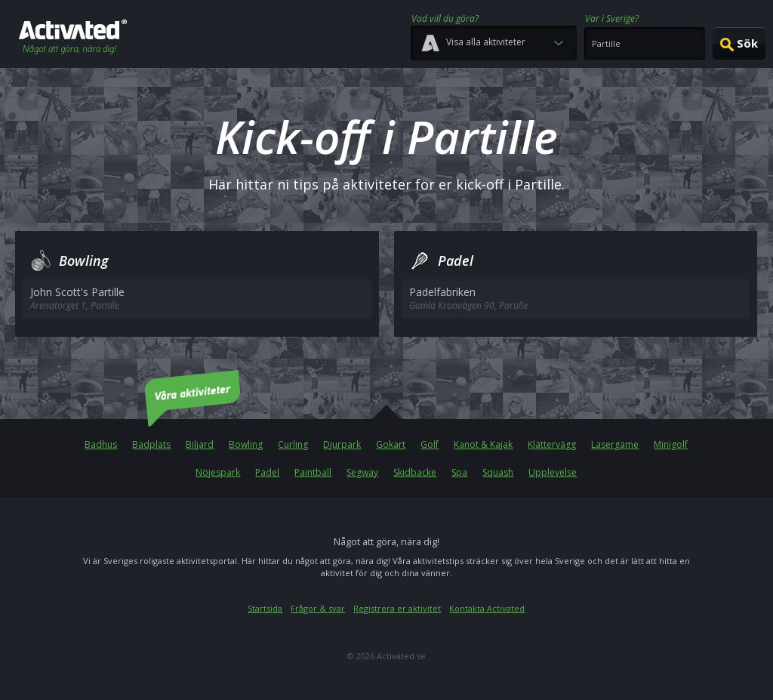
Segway (362, 472)
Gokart (391, 444)
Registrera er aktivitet (397, 608)
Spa (459, 472)
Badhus (101, 444)
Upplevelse (553, 472)
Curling (293, 444)
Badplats (151, 444)
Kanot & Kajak (483, 444)
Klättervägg (552, 444)
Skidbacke (415, 472)
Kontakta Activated (487, 608)
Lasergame (615, 444)
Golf (430, 444)
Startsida (265, 608)
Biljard (200, 444)
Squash (498, 472)
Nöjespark (218, 472)
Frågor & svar (318, 608)
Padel (267, 472)
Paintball (313, 472)
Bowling (246, 444)
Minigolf (671, 444)
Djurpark (342, 444)
